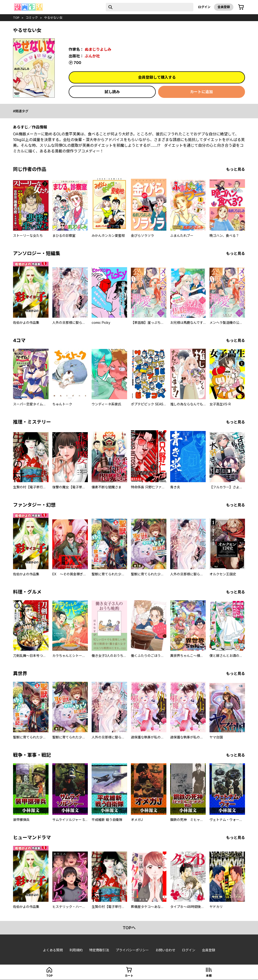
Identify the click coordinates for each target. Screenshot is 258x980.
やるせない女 (53, 18)
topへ (129, 928)
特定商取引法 (99, 950)
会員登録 (224, 7)
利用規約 (76, 950)
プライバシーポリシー (132, 950)
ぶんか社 (92, 56)
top (16, 18)
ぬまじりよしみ (98, 49)
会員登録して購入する (157, 77)
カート (129, 976)
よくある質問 (53, 950)
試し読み (112, 92)
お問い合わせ (165, 950)
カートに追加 (201, 92)
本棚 (209, 976)
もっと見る (236, 169)
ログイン (204, 7)
